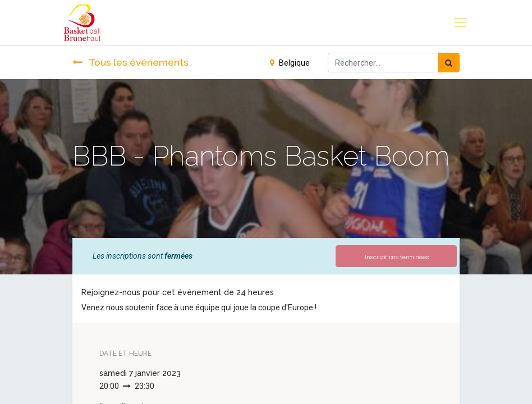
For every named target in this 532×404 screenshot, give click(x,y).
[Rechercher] (449, 63)
